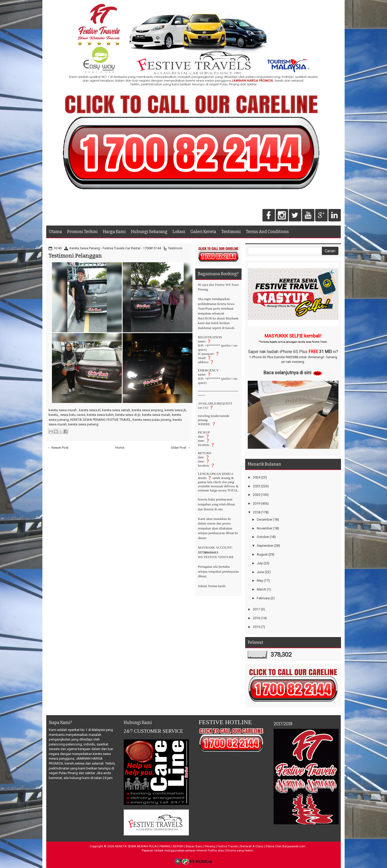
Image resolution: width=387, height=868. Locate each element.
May (260, 581)
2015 (257, 627)
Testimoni (231, 232)
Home (120, 448)
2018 (257, 512)
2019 (257, 503)
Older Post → (181, 448)
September (265, 546)
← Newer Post (58, 448)
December (265, 519)
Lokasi (179, 232)
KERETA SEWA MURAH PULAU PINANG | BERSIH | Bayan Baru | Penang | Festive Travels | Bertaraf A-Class (189, 846)
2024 (257, 477)
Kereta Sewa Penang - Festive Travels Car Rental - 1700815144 (115, 248)
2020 (257, 495)
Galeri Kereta (203, 232)
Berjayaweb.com (294, 846)
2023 (257, 486)
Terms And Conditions (267, 232)
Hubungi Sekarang (149, 232)
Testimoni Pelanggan (75, 256)
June (260, 572)
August (262, 554)
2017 (257, 609)
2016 (257, 618)
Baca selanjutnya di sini (287, 373)
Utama (55, 232)
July (260, 563)
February (263, 598)
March (261, 589)
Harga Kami (114, 232)
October (263, 537)
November (265, 528)
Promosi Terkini (82, 232)
